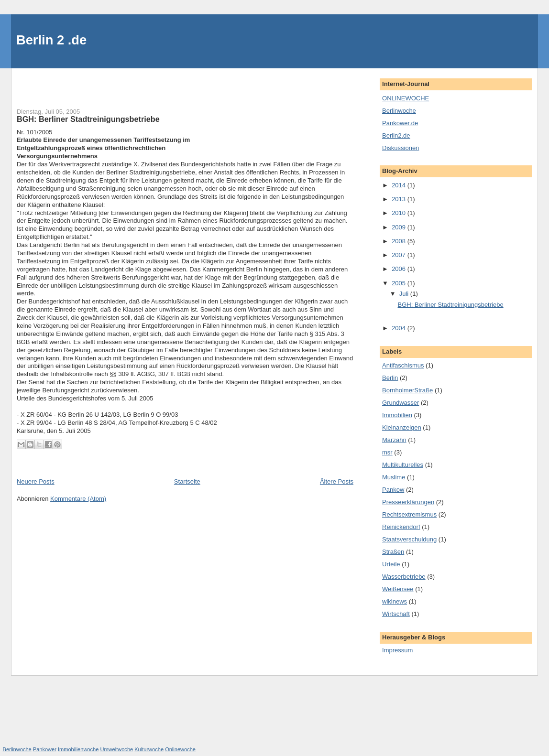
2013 (400, 199)
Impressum (397, 650)
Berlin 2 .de (51, 40)
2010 (400, 213)
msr (387, 452)
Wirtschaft (396, 614)
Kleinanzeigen (402, 427)
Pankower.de (400, 123)
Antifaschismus (403, 365)
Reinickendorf (401, 527)
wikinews (395, 601)
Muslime (394, 477)
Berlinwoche (399, 111)
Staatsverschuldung (409, 539)
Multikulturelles (403, 465)
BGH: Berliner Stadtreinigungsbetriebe (88, 119)
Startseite (187, 481)
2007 (400, 255)
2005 (400, 283)
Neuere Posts (36, 481)
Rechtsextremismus (409, 514)
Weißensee (398, 589)
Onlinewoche (180, 749)
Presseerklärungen (408, 502)
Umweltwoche (116, 749)
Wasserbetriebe (404, 577)
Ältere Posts (337, 481)
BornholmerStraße (407, 390)
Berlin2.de (396, 135)
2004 (400, 328)
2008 (400, 241)
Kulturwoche (149, 749)
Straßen (393, 552)
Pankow (393, 490)
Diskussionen (401, 148)
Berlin (390, 378)
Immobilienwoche (78, 749)
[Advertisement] (73, 83)
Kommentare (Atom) (78, 499)
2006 (400, 269)
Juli (405, 294)
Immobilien (397, 415)
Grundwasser (401, 403)
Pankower (45, 749)
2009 (400, 227)
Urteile (391, 564)
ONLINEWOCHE (406, 98)
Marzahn (394, 440)
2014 (400, 185)
